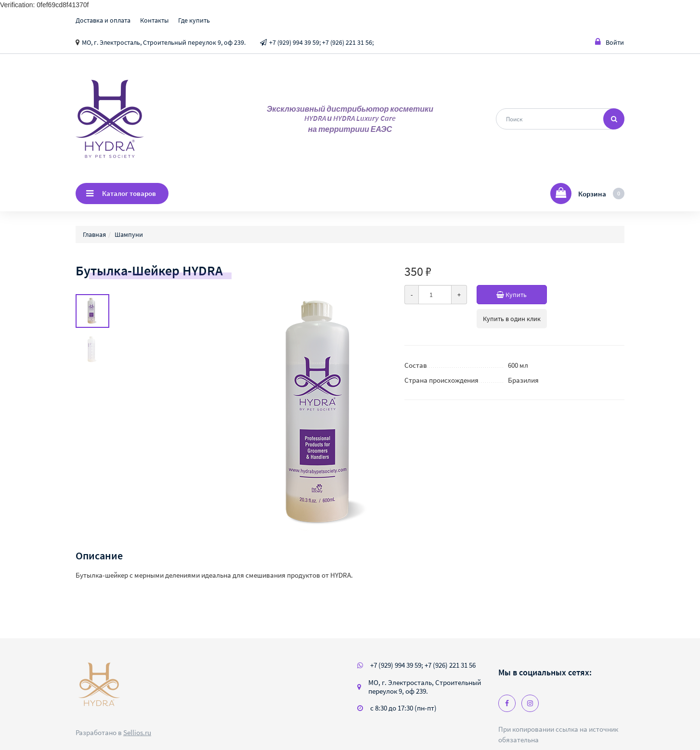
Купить (522, 295)
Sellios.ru (137, 732)
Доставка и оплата (103, 20)
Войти (609, 42)
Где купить (194, 20)
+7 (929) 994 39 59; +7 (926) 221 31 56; (321, 42)
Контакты (154, 20)
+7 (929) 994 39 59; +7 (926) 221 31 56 (423, 665)
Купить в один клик (512, 319)
